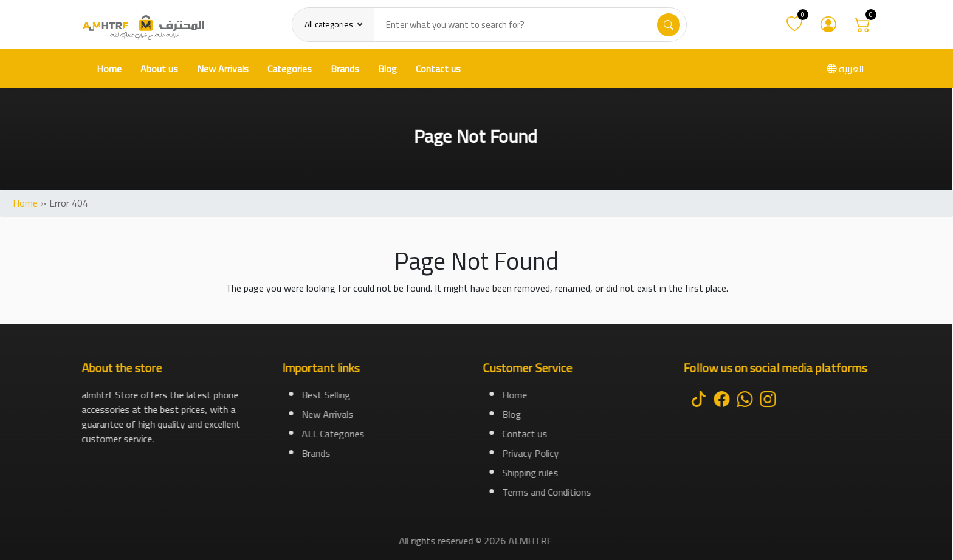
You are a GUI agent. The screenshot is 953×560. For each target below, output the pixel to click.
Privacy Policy (531, 453)
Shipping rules (531, 473)
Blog (387, 69)
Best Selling (326, 395)
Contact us (438, 69)
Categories (290, 69)
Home (109, 69)
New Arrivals (223, 69)
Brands (345, 69)
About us (159, 69)
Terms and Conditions (547, 492)
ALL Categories (333, 434)
